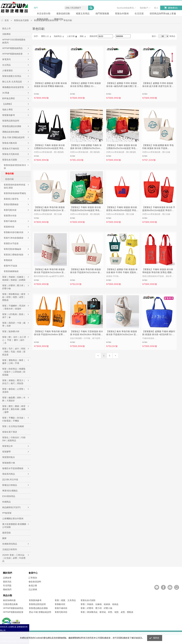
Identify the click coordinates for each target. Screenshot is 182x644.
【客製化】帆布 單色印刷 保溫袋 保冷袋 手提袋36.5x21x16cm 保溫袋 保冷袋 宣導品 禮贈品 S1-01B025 (86, 271)
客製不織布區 (61, 608)
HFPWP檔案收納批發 (12, 54)
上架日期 (71, 36)
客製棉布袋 (9, 227)
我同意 (156, 638)
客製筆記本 (8, 446)
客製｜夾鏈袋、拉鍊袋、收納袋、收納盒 (100, 604)
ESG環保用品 (9, 496)
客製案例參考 (9, 115)
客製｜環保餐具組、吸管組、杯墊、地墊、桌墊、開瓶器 (107, 612)
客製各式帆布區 (10, 143)
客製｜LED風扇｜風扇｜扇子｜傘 (14, 316)
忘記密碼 (33, 589)
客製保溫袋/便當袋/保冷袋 (15, 167)
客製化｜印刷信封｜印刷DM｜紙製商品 (14, 439)
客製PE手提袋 (10, 266)
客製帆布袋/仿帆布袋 (14, 232)
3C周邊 (6, 93)
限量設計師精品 (10, 485)
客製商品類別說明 (11, 121)
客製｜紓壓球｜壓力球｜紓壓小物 (14, 287)
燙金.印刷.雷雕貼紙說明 (13, 137)
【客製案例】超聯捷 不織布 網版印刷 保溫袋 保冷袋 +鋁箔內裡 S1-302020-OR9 (159, 333)
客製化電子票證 (10, 432)
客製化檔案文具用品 (12, 76)
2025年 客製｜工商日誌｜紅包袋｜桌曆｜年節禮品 (14, 558)
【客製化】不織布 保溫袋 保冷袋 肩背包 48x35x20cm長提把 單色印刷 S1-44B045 (122, 209)
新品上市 (6, 28)
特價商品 (6, 502)
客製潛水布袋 (10, 216)
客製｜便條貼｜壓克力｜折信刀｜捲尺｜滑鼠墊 (14, 382)
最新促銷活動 (63, 13)
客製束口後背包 (11, 199)
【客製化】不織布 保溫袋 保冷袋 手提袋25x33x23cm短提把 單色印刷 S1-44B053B (86, 209)
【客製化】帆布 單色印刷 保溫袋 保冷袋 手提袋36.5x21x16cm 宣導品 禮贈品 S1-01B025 (50, 271)
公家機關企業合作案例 (13, 519)
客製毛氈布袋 (10, 210)
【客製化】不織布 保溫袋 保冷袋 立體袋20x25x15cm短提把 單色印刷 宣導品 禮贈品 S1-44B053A (122, 147)
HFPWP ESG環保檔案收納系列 (14, 41)
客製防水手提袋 (11, 243)
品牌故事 (7, 578)
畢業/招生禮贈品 (10, 491)
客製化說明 (42, 19)
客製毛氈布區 (61, 612)
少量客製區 (8, 71)
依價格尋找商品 (10, 544)
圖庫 (4, 538)
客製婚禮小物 (9, 463)
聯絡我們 (7, 589)
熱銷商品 (58, 36)
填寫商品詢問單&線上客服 (163, 13)
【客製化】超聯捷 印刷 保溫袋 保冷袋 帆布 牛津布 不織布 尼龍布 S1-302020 (122, 271)
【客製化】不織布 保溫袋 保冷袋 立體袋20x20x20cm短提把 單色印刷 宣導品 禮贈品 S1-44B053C (50, 147)
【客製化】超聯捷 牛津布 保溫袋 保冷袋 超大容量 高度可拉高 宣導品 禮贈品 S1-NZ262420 (158, 85)
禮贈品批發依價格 (11, 132)
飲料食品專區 (9, 98)
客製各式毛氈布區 (11, 154)
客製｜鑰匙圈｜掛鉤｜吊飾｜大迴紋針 (14, 399)
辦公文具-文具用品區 (12, 82)
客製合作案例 (122, 13)
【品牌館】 (8, 104)
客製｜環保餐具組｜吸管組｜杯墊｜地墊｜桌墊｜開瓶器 (14, 297)
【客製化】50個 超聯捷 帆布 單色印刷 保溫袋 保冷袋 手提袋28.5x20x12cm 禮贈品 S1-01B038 (158, 147)
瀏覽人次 (45, 36)
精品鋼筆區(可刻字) (11, 507)
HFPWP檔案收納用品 (12, 48)
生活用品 (6, 65)
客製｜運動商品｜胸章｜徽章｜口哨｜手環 (14, 362)
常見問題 (7, 586)
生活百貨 (139, 13)
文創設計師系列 (10, 549)
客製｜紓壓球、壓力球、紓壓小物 (96, 608)
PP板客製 (7, 513)
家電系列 (6, 59)
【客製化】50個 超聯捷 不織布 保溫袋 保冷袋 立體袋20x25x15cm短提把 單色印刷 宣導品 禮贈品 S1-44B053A (86, 147)
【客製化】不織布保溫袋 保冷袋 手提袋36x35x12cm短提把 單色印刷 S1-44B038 (159, 209)
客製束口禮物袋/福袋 (14, 255)
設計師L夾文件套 (10, 479)
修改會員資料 (35, 582)
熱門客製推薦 (102, 13)
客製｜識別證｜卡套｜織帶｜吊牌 (14, 324)
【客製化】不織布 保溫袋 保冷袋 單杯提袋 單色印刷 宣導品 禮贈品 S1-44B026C (158, 271)
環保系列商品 (9, 474)
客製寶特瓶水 (9, 457)
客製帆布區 (60, 604)
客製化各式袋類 (10, 160)
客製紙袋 (8, 260)
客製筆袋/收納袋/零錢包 (15, 193)
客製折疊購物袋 (11, 204)
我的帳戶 (144, 8)
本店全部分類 (44, 13)
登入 (156, 8)
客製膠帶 (6, 452)
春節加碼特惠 (9, 600)
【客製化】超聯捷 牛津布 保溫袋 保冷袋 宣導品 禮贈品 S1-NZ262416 (85, 85)
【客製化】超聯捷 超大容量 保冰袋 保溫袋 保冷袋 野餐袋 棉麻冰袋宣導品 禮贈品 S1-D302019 (50, 85)
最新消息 (7, 582)
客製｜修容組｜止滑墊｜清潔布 (14, 390)
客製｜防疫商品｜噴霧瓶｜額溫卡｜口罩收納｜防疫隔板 (14, 372)
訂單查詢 (33, 578)
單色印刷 (9, 174)
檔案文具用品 (83, 13)
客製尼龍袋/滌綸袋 (12, 249)
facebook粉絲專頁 (125, 8)
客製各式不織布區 (11, 149)
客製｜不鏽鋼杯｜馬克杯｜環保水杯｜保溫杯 (14, 307)
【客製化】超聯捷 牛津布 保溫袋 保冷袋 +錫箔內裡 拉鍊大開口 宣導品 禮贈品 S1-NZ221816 (122, 85)
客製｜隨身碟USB (11, 331)
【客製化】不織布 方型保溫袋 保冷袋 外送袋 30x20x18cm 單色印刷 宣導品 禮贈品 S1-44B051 (86, 333)
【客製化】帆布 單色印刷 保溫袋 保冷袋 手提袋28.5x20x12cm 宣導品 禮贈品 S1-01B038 (50, 209)
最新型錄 (6, 533)
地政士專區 (8, 110)
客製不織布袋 (10, 221)
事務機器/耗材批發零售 (13, 87)
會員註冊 (33, 586)
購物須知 (59, 19)
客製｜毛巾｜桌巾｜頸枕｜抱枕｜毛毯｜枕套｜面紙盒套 (14, 352)
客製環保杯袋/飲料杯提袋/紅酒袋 (15, 186)
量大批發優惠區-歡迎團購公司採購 (14, 526)
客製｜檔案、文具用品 (65, 600)
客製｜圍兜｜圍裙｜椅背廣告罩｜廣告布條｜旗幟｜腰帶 (14, 409)
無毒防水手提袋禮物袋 (13, 468)
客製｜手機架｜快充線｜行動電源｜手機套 (14, 419)
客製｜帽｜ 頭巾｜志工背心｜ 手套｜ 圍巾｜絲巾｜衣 (14, 340)
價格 (82, 36)
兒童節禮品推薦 (10, 604)
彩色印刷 (9, 179)
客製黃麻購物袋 (11, 271)
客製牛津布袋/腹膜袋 (14, 238)
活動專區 (6, 34)
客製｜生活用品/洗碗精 (13, 426)
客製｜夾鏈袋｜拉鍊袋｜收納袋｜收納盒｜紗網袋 (14, 278)
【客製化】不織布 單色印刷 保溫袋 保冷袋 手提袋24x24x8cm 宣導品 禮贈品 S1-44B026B (50, 333)
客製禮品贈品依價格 (12, 126)
